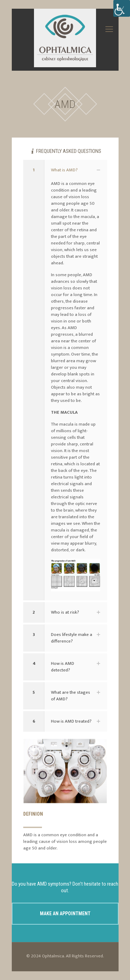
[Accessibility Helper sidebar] (122, 8)
